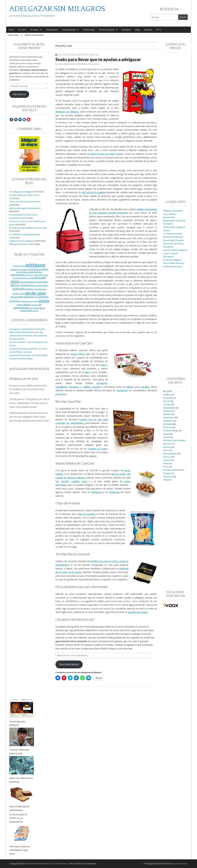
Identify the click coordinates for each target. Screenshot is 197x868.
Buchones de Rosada (173, 237)
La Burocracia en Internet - (21, 336)
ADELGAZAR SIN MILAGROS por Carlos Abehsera (46, 864)
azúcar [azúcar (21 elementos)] (45, 269)
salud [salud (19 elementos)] (26, 305)
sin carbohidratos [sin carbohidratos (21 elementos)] (27, 306)
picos (84, 481)
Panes (166, 463)
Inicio (11, 30)
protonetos (61, 394)
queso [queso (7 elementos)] (36, 301)
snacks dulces (78, 354)
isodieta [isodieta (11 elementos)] (44, 282)
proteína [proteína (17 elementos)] (14, 301)
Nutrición (82, 55)
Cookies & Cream (98, 449)
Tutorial (167, 437)
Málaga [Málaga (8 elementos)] (32, 285)
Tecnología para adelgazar (21, 192)
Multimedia (89, 30)
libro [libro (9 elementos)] (18, 285)
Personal (167, 427)
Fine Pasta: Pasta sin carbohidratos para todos (20, 850)
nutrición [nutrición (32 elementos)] (19, 289)
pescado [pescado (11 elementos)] (14, 297)
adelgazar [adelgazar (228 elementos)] (36, 265)
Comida (167, 404)
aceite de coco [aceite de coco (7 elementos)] (19, 266)
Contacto (126, 30)
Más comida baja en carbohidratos (25, 208)
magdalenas (61, 387)
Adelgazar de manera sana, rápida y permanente (173, 214)
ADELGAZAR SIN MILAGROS (57, 9)
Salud (166, 434)
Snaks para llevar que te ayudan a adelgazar (98, 59)
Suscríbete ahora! (69, 664)
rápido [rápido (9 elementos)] (20, 305)
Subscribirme (19, 94)
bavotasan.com (181, 864)
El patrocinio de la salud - (21, 355)
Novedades (70, 55)
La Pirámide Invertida (173, 234)
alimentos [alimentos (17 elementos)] (35, 269)
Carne (166, 450)
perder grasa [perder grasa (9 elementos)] (19, 294)
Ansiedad (168, 398)
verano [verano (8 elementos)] (35, 311)
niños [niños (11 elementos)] (45, 285)
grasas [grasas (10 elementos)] (37, 282)
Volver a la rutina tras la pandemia (25, 202)
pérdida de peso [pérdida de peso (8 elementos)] (26, 301)
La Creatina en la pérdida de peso (25, 234)
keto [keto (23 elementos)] (13, 285)
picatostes (115, 492)
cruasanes (102, 383)
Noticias (167, 414)
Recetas (148, 30)
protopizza (97, 492)
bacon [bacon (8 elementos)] (19, 272)
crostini (65, 481)
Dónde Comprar (107, 30)
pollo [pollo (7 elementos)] (36, 297)
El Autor (35, 30)
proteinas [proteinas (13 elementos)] (44, 297)
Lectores (167, 460)
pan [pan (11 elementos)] (45, 289)
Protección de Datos (34, 35)
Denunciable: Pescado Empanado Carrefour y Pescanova (173, 244)
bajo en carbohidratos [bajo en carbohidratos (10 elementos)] (32, 272)
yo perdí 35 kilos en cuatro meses (105, 154)
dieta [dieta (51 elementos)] (15, 281)
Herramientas (69, 30)
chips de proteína (87, 514)
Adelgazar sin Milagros (67, 112)
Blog (138, 30)
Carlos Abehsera (65, 64)
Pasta (166, 467)
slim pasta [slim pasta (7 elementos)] (34, 308)
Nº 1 (159, 30)
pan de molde (119, 474)
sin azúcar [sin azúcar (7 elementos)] (34, 305)
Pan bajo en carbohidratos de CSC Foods (28, 228)
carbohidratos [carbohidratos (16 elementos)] (18, 275)
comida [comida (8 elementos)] (30, 278)
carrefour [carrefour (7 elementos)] (29, 275)
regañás (75, 481)
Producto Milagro (171, 431)
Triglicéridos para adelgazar (22, 241)
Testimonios (52, 30)
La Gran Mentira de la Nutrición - (24, 349)
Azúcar (166, 401)
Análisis (167, 395)
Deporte (167, 411)
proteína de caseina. (138, 612)
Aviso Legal (14, 35)
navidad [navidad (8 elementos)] (39, 285)
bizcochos (74, 387)
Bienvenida (168, 257)
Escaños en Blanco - (18, 342)
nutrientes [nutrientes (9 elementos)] (30, 289)
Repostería (168, 477)
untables (145, 387)
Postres (167, 473)
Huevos (167, 457)
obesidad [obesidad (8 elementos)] (38, 289)
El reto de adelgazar (172, 260)
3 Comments (94, 64)
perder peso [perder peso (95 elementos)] (35, 293)
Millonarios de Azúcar (19, 244)
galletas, (87, 387)
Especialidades (170, 454)
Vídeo (166, 480)
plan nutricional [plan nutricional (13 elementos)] (26, 297)
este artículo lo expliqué (94, 192)
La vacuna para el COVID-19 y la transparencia (18, 818)
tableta (130, 387)
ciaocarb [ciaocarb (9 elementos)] (38, 275)
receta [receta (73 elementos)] (44, 301)
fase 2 (88, 372)
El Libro (22, 30)
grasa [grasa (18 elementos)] (31, 282)
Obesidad (94, 55)
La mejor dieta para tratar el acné (24, 195)
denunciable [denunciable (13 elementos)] (40, 278)
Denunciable (169, 408)
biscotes (97, 387)
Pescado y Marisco (172, 470)
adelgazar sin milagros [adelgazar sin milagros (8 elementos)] (19, 269)
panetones (122, 390)
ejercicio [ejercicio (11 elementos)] (23, 282)
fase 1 (104, 365)
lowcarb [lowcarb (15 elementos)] (25, 285)
